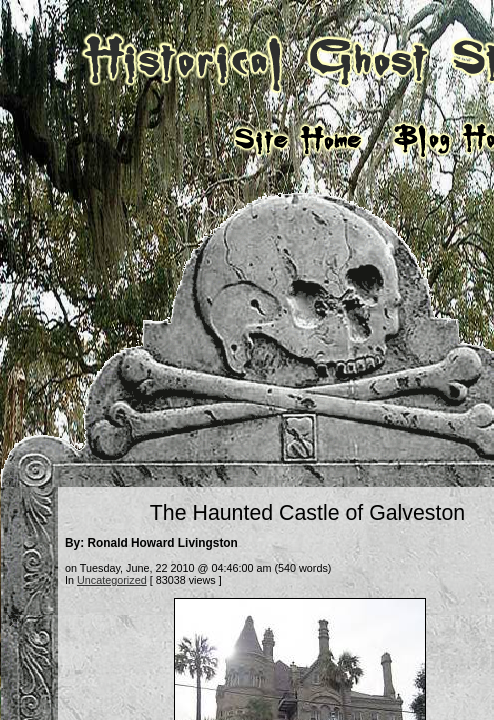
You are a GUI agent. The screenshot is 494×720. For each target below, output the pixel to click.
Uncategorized (112, 580)
